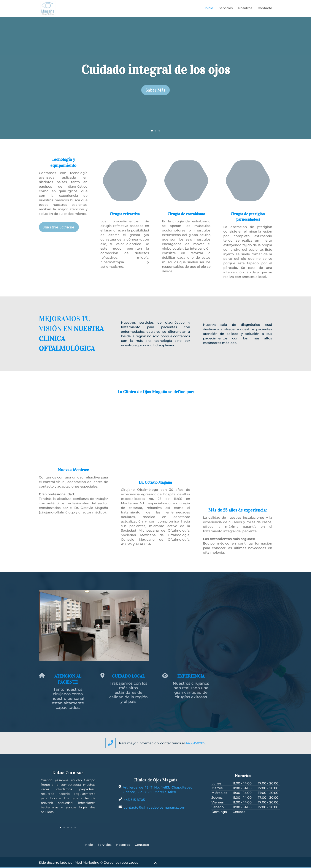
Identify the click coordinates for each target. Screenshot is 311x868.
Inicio (209, 9)
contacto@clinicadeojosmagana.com (154, 807)
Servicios (226, 9)
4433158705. (196, 743)
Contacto (265, 9)
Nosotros (245, 9)
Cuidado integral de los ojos (156, 70)
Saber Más (155, 90)
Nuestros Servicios (59, 227)
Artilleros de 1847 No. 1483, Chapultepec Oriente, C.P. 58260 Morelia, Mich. (158, 790)
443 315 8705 (134, 800)
